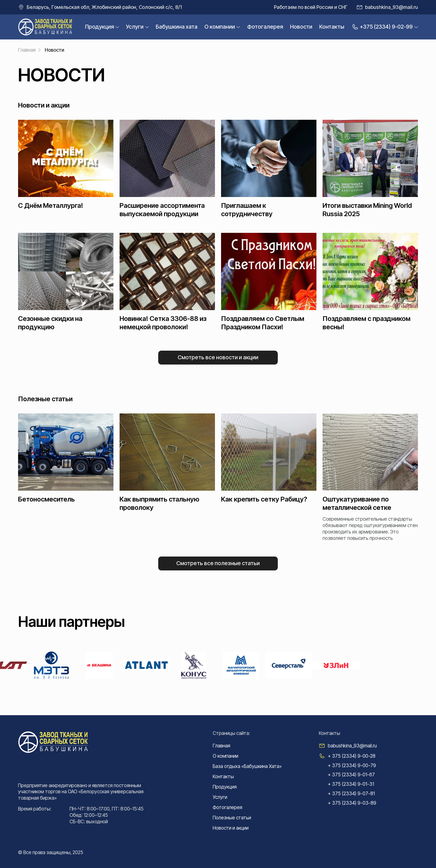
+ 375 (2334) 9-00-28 (352, 756)
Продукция (100, 27)
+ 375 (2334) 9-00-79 (352, 765)
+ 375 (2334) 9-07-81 (351, 793)
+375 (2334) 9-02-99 (382, 27)
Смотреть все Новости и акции (218, 357)
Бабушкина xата (177, 27)
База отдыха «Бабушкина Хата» (247, 766)
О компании (220, 27)
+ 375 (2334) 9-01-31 (351, 784)
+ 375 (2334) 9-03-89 (352, 803)
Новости (301, 27)
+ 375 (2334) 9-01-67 (351, 775)
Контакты (332, 27)
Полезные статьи (232, 818)
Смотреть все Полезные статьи (218, 563)
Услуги (135, 27)
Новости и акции (231, 828)
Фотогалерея (265, 27)
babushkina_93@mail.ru (392, 7)
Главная (221, 746)
